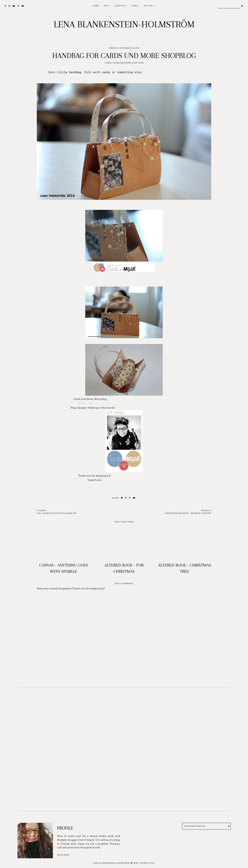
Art (106, 6)
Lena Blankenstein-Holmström (124, 24)
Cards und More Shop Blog (128, 63)
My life (148, 6)
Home (96, 6)
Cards (108, 63)
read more (63, 855)
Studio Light (86, 403)
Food (134, 6)
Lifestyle (120, 6)
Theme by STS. (147, 863)
